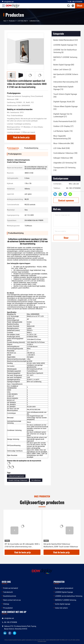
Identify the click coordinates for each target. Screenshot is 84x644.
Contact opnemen (66, 200)
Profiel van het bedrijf (11, 588)
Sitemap (6, 604)
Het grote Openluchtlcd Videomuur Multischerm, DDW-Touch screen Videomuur (61, 545)
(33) (66, 82)
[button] (14, 530)
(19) (63, 131)
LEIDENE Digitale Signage (64, 592)
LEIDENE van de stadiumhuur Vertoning (69, 596)
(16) (65, 45)
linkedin (5, 633)
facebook (10, 633)
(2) (65, 59)
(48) (63, 158)
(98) (63, 143)
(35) (62, 137)
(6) (65, 51)
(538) (62, 148)
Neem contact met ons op (12, 600)
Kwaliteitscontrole (10, 596)
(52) (65, 121)
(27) (63, 126)
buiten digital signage (63, 604)
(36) (65, 95)
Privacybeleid (8, 608)
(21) (63, 115)
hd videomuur (36, 480)
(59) (65, 153)
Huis (5, 21)
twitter (15, 633)
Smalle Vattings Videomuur (18, 480)
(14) (64, 169)
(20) (64, 102)
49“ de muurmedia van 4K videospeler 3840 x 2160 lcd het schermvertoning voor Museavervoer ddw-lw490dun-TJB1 (22, 545)
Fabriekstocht (8, 592)
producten (12, 21)
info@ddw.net (8, 2)
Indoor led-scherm (61, 608)
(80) (64, 65)
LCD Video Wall (22, 21)
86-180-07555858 (75, 2)
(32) (65, 108)
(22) (66, 40)
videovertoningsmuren (16, 476)
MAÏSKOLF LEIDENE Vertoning (66, 600)
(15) (63, 88)
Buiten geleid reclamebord (64, 588)
